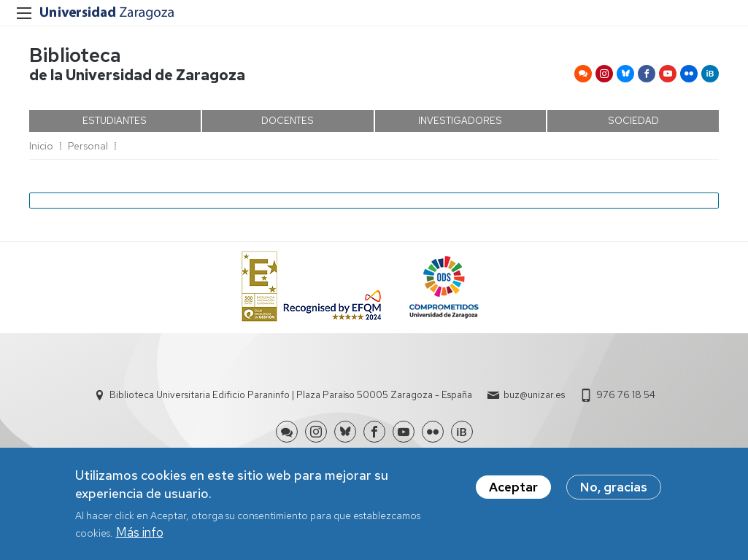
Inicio (41, 146)
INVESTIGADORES (460, 121)
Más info (140, 535)
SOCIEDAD (633, 121)
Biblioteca (75, 55)
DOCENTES (288, 121)
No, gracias (614, 490)
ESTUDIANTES (115, 121)
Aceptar (513, 490)
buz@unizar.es (534, 395)
